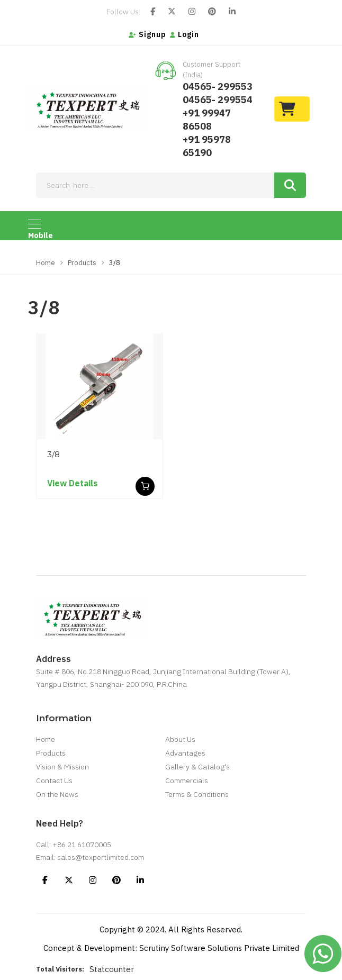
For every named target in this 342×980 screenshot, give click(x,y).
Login (184, 34)
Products (82, 263)
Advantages (185, 753)
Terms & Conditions (197, 794)
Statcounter (112, 969)
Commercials (187, 781)
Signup (147, 34)
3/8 (53, 454)
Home (46, 263)
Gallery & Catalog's (197, 767)
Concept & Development (89, 948)
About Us (180, 739)
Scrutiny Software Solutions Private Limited (219, 948)
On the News (57, 794)
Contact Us (54, 781)
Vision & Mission (62, 767)
